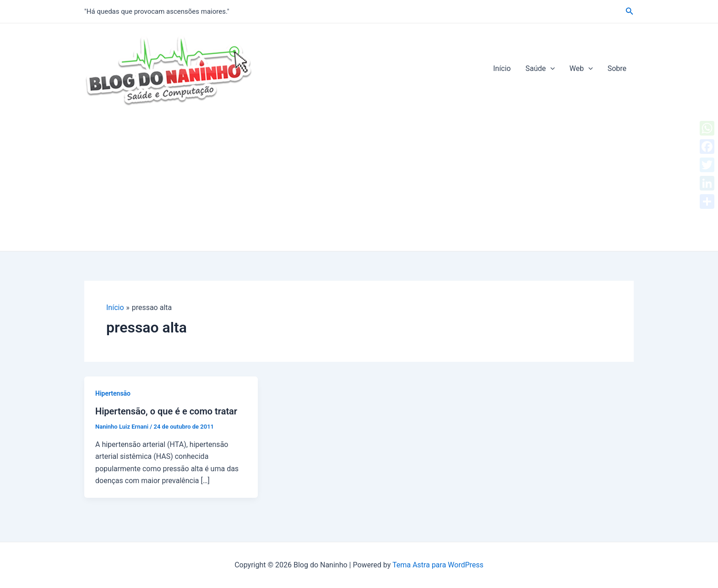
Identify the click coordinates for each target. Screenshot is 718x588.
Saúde (540, 69)
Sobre (617, 68)
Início (502, 68)
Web (581, 69)
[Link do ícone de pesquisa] (630, 11)
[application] (550, 69)
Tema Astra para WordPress (438, 565)
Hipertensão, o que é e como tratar (166, 411)
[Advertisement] (359, 182)
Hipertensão (113, 393)
